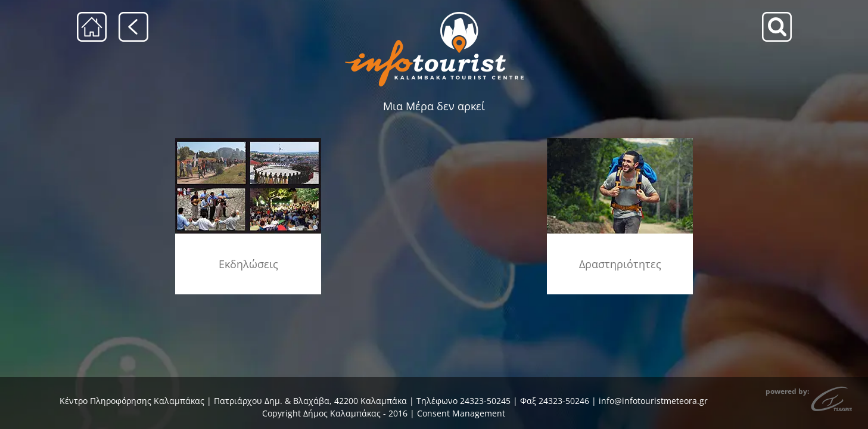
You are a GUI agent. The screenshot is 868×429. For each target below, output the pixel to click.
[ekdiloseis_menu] (248, 142)
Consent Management (461, 413)
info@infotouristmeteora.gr (653, 401)
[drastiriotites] (620, 142)
